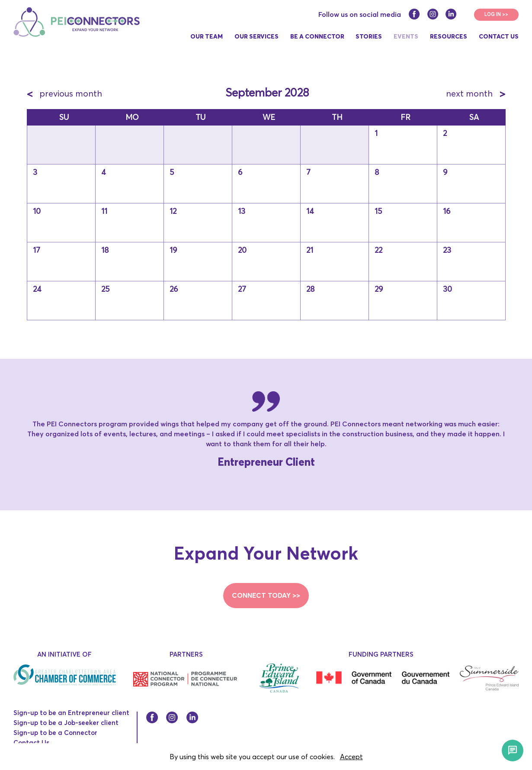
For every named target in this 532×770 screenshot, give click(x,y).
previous (64, 93)
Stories (369, 36)
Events (406, 36)
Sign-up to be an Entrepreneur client (71, 713)
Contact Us (499, 36)
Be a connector (317, 36)
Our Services (256, 36)
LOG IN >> (496, 14)
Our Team (207, 36)
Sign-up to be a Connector (55, 733)
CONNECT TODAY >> (266, 595)
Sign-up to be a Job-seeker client (66, 723)
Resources (449, 36)
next (476, 93)
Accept (351, 757)
